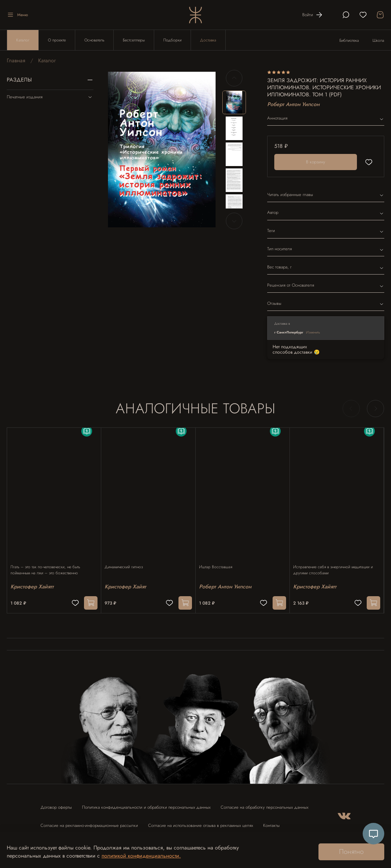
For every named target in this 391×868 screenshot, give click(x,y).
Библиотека (349, 40)
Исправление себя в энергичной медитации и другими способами (336, 563)
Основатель (94, 40)
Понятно (351, 852)
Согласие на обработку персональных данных (264, 804)
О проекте (57, 40)
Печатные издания (50, 97)
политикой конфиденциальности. (141, 856)
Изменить (313, 332)
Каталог (23, 40)
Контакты (271, 822)
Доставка (208, 40)
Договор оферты (56, 804)
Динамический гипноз (127, 560)
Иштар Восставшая (219, 560)
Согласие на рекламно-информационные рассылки (89, 822)
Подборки (172, 40)
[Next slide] (234, 221)
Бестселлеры (134, 40)
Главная (16, 60)
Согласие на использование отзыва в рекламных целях (201, 822)
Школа (378, 40)
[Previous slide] (234, 78)
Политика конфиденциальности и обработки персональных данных (146, 804)
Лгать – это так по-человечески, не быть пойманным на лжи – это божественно (49, 563)
